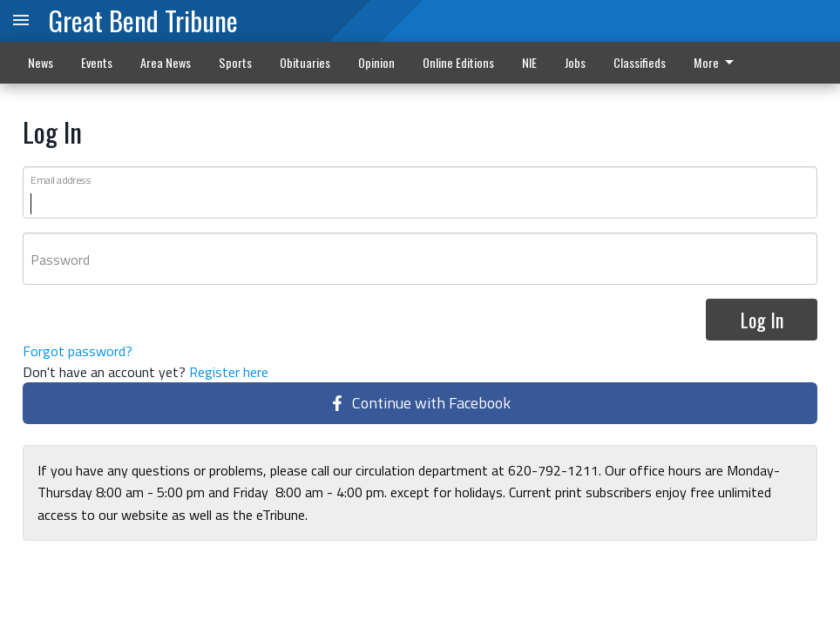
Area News (166, 62)
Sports (235, 62)
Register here (229, 373)
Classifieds (640, 62)
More (717, 62)
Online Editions (458, 62)
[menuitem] (718, 63)
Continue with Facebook (420, 404)
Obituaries (305, 62)
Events (97, 62)
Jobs (575, 62)
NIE (529, 62)
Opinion (376, 62)
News (41, 62)
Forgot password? (78, 352)
